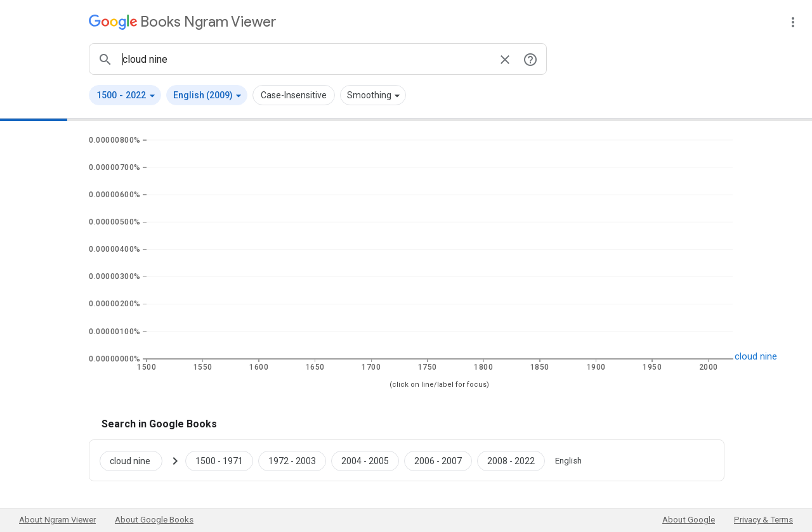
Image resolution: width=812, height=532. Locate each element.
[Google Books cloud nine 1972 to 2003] (292, 460)
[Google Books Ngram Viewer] (182, 22)
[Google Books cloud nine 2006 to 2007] (438, 460)
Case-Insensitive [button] (294, 95)
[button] (125, 95)
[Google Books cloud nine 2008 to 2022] (511, 460)
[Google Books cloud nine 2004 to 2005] (365, 460)
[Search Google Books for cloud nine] (136, 460)
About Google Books (154, 520)
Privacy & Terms (763, 520)
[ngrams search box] (305, 59)
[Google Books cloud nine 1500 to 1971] (219, 460)
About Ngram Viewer (57, 520)
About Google (689, 520)
